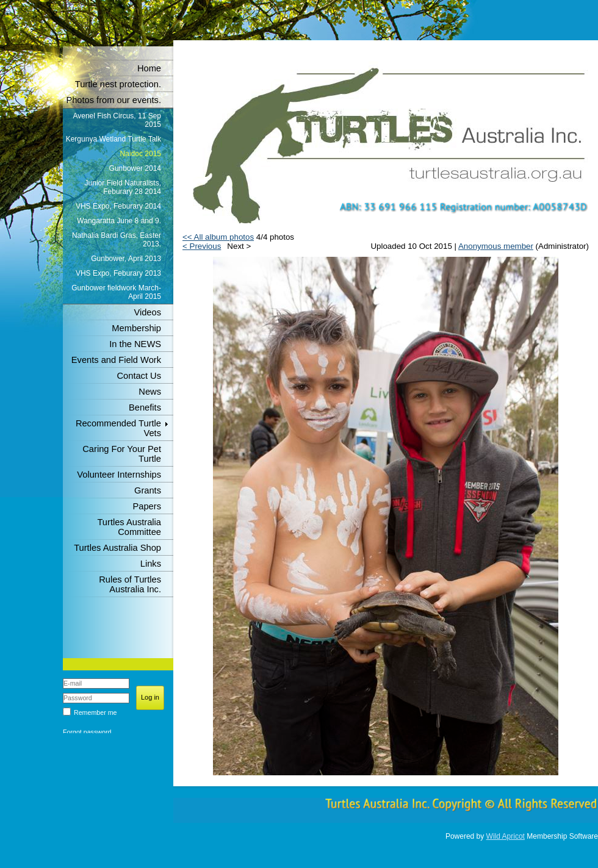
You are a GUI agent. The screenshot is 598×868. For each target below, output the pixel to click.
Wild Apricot (506, 836)
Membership (136, 328)
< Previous (202, 246)
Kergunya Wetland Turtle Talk (113, 139)
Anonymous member (496, 246)
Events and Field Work (116, 360)
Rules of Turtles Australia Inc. (130, 584)
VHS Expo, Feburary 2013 (118, 273)
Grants (148, 490)
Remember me (95, 712)
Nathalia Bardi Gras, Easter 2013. (117, 240)
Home (149, 68)
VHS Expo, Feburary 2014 (118, 206)
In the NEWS (135, 344)
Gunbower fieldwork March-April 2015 (116, 292)
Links (151, 564)
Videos (147, 312)
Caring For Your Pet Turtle (122, 454)
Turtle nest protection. (118, 84)
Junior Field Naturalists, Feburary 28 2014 (123, 187)
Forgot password (87, 732)
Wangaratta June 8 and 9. (119, 221)
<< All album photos (218, 237)
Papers (147, 506)
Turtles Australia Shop (117, 548)
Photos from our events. (113, 100)
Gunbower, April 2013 (126, 259)
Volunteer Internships (119, 475)
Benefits (145, 407)
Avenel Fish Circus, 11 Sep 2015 (117, 120)
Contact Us (139, 376)
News (150, 392)
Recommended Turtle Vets (118, 428)
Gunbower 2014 (135, 168)
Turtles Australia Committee (129, 527)
